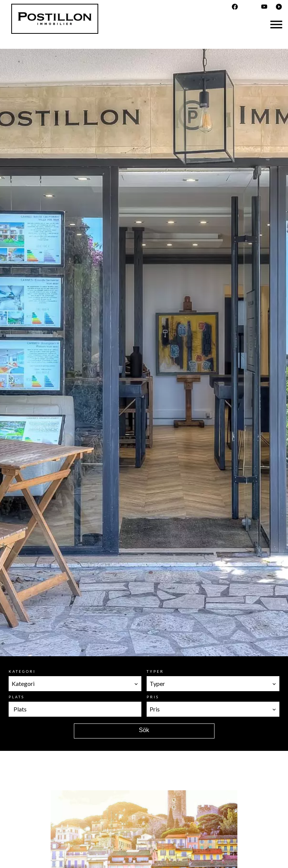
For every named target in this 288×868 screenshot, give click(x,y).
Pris (153, 697)
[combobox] (75, 684)
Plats (16, 697)
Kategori (22, 671)
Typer (155, 671)
